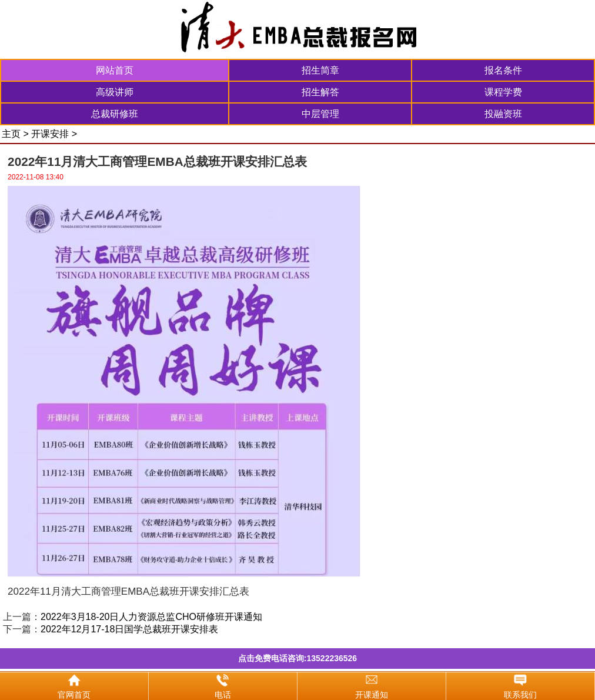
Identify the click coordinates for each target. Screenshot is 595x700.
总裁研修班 (115, 114)
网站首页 (115, 70)
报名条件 (503, 70)
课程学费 (503, 92)
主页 (11, 134)
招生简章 (320, 70)
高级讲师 (115, 92)
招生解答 (320, 92)
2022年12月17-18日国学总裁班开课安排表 (129, 629)
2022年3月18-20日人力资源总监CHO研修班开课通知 (151, 617)
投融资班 (503, 114)
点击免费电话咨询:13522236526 (297, 658)
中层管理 (320, 114)
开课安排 (50, 134)
